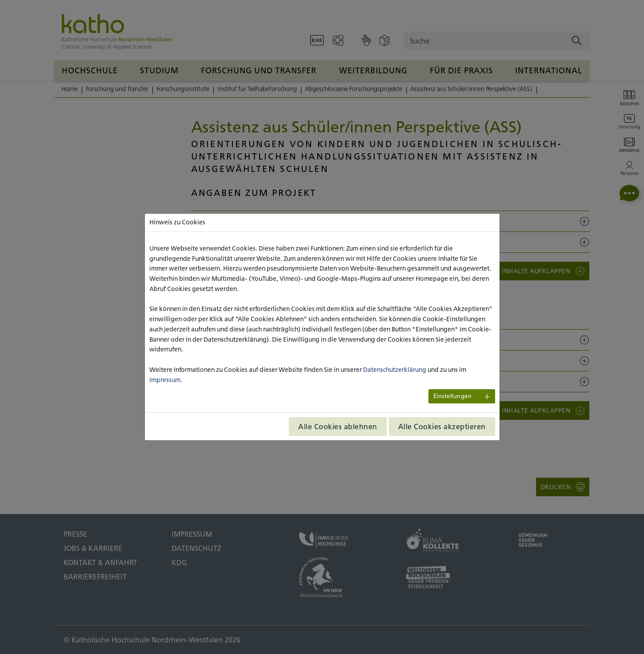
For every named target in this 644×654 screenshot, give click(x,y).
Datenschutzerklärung (395, 370)
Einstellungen (453, 396)
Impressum (165, 380)
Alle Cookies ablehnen (338, 427)
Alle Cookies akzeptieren (442, 427)
